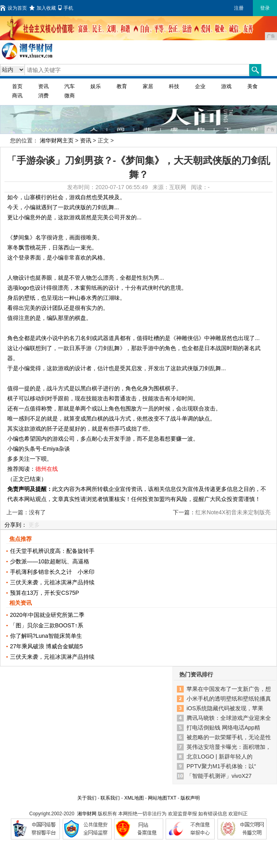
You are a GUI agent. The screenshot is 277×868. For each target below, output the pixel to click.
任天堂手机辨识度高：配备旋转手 (52, 551)
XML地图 (134, 798)
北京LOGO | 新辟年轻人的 (220, 757)
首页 (17, 86)
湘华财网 (87, 814)
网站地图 (158, 798)
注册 (239, 8)
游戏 (226, 86)
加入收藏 (43, 8)
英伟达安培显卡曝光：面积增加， (229, 747)
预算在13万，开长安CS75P (45, 593)
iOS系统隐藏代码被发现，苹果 (225, 708)
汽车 (70, 86)
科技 (174, 86)
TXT (172, 798)
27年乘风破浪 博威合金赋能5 (46, 646)
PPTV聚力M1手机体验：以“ (221, 766)
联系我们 (110, 798)
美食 (252, 86)
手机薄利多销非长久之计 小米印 (52, 572)
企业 (200, 86)
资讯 (43, 86)
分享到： (16, 525)
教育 (122, 86)
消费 (43, 96)
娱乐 (96, 86)
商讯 (17, 96)
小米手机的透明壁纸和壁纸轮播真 (229, 699)
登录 (265, 8)
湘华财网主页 (57, 140)
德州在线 (47, 469)
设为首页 (13, 8)
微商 (70, 96)
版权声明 (190, 798)
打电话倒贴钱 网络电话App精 (223, 728)
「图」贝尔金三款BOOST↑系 (47, 625)
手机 (66, 8)
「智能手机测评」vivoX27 (219, 776)
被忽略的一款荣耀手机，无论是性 (229, 737)
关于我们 (87, 798)
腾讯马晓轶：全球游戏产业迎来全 (229, 718)
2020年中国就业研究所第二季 (47, 615)
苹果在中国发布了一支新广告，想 (229, 689)
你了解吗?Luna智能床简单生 (46, 636)
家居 (148, 86)
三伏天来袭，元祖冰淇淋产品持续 (52, 582)
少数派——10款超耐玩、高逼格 (50, 561)
